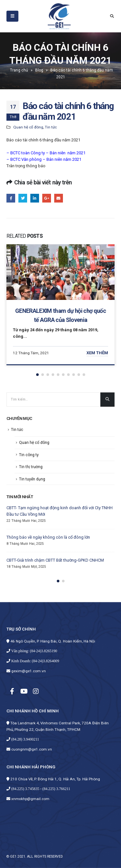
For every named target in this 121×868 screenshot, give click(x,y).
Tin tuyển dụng (32, 479)
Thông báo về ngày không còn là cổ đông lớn (48, 537)
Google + (47, 198)
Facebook (11, 198)
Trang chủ (19, 70)
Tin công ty (29, 455)
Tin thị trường (31, 467)
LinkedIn (35, 198)
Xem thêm (97, 353)
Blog (39, 70)
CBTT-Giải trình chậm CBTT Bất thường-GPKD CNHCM (55, 560)
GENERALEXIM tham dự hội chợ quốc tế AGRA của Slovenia (60, 315)
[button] (37, 375)
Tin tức (51, 127)
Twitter (23, 198)
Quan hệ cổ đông (28, 127)
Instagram (36, 691)
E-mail (59, 198)
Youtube (24, 691)
